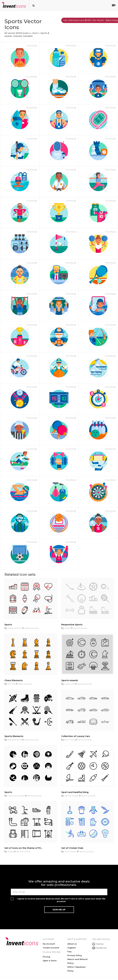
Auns (35, 33)
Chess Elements (14, 680)
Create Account (51, 948)
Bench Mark (70, 740)
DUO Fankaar (70, 852)
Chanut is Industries (16, 796)
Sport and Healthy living (75, 792)
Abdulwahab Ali (15, 628)
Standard (28, 36)
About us (72, 944)
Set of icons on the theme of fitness (25, 848)
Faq (69, 951)
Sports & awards (31, 628)
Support (72, 948)
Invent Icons (70, 684)
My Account (49, 944)
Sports (8, 625)
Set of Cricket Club (72, 848)
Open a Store (50, 961)
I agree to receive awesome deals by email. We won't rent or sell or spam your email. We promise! (61, 900)
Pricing (46, 957)
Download (32, 46)
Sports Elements (14, 736)
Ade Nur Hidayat (71, 796)
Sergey (67, 628)
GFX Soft (11, 684)
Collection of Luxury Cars (76, 736)
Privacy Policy (75, 955)
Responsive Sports (72, 625)
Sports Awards (70, 680)
